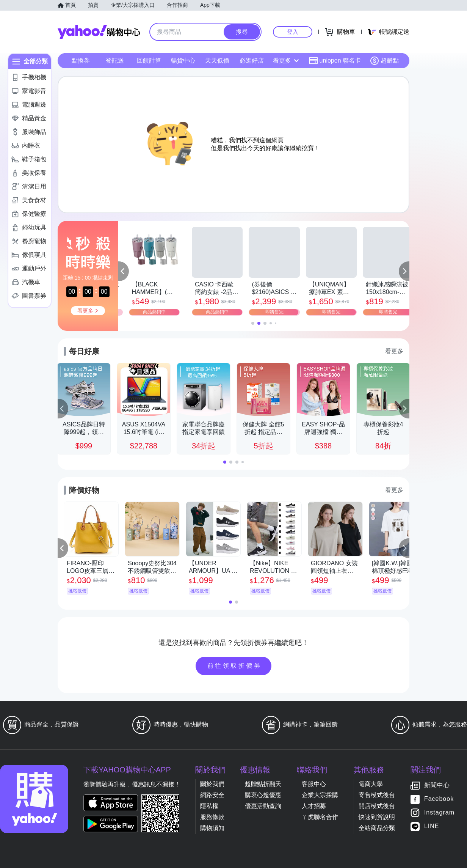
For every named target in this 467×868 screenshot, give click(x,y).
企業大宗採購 (320, 795)
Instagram (439, 813)
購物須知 (212, 828)
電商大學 (371, 784)
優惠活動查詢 (263, 806)
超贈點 (384, 61)
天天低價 (217, 61)
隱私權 (209, 806)
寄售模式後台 (377, 795)
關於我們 (212, 784)
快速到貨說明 (377, 817)
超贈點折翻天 (263, 784)
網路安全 (212, 795)
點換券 (81, 61)
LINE (432, 826)
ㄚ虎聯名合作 (320, 817)
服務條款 (212, 817)
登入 (293, 32)
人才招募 (314, 806)
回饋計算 (149, 61)
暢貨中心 (183, 61)
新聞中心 (437, 785)
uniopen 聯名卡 (335, 61)
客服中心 (314, 784)
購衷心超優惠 (263, 795)
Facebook (439, 799)
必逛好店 (252, 61)
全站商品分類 (377, 828)
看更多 (286, 61)
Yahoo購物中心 (99, 32)
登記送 (115, 61)
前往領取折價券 (235, 666)
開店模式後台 (377, 806)
